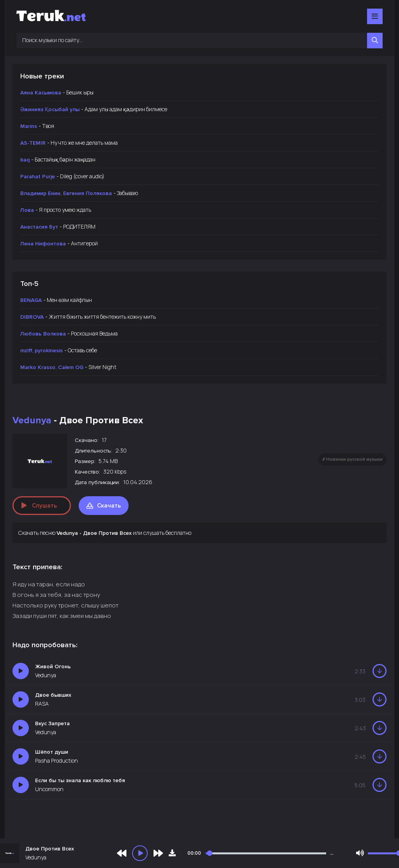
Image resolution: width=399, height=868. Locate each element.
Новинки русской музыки (354, 459)
